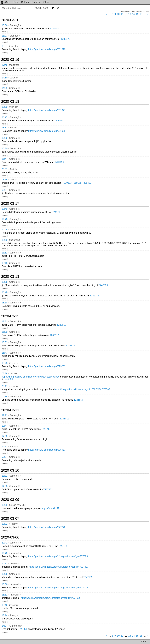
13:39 (5, 505)
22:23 (5, 415)
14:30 (5, 78)
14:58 (5, 486)
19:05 (5, 574)
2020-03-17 (10, 204)
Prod (16, 2)
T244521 (59, 121)
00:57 (5, 46)
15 (137, 14)
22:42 (5, 543)
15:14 (5, 615)
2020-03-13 (10, 277)
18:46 (5, 292)
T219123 (67, 183)
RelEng (25, 2)
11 (122, 14)
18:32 (5, 128)
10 (118, 14)
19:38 (5, 282)
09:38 (5, 373)
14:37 (5, 626)
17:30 (5, 436)
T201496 (59, 162)
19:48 (5, 219)
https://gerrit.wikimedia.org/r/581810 (47, 49)
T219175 (77, 183)
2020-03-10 (10, 470)
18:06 (5, 25)
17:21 (5, 321)
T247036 (97, 389)
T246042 (94, 296)
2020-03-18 (10, 102)
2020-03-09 (10, 500)
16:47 (5, 159)
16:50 (5, 138)
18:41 (5, 117)
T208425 (87, 183)
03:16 (5, 180)
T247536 (70, 346)
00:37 (5, 190)
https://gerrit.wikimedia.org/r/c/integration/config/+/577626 (58, 588)
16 (141, 14)
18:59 (5, 240)
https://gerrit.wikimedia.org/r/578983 (47, 450)
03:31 (5, 169)
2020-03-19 (10, 60)
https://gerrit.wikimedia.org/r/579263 (47, 366)
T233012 (61, 325)
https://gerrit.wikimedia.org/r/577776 (47, 527)
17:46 (5, 65)
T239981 (54, 29)
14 (133, 14)
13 (130, 14)
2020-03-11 (10, 410)
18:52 (5, 595)
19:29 (5, 107)
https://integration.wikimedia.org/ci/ (72, 389)
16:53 (5, 342)
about (144, 641)
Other (46, 2)
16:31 (5, 253)
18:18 (5, 303)
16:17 (5, 447)
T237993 (48, 490)
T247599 (103, 285)
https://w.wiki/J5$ (50, 508)
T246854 (8, 379)
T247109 (63, 546)
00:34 (5, 397)
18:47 (5, 426)
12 (126, 14)
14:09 (5, 88)
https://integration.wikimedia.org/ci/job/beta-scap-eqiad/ (30, 377)
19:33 (5, 564)
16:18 (5, 263)
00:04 (5, 457)
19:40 (5, 553)
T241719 (57, 212)
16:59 (5, 332)
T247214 (46, 429)
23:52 (5, 476)
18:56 (5, 584)
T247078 (23, 629)
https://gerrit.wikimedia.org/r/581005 (47, 131)
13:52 (5, 524)
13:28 (5, 363)
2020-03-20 (10, 20)
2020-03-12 (10, 316)
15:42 (5, 605)
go (58, 8)
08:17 (5, 386)
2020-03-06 (10, 537)
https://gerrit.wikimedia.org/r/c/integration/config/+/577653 (58, 556)
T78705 (106, 389)
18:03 (5, 36)
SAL (5, 2)
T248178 (66, 39)
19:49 (5, 209)
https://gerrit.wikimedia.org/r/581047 (47, 110)
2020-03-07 (10, 519)
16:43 (5, 353)
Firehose (36, 2)
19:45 (5, 230)
